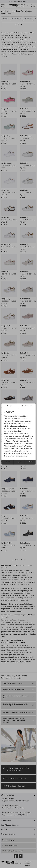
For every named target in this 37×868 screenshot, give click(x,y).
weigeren (19, 462)
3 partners (23, 426)
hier (24, 449)
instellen (30, 462)
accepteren (8, 462)
